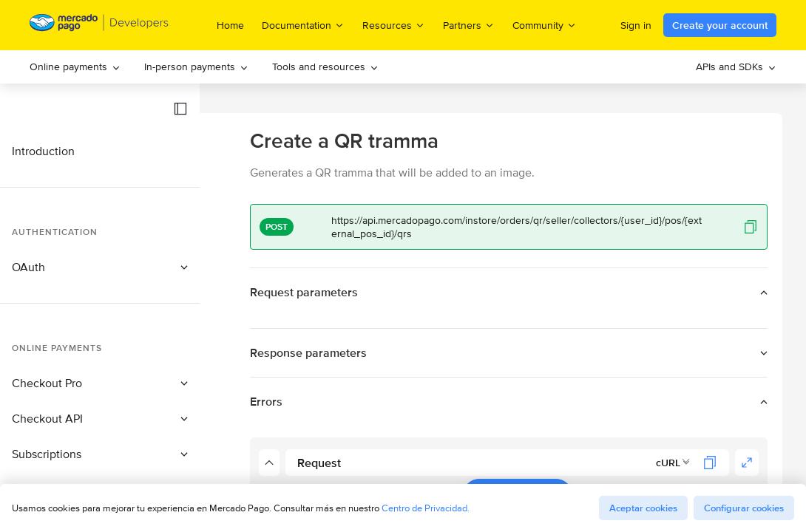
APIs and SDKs (736, 66)
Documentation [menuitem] (303, 25)
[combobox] (673, 463)
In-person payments (196, 66)
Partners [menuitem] (469, 25)
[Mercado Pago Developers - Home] (99, 25)
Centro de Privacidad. (426, 508)
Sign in (636, 25)
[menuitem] (75, 67)
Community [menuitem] (545, 25)
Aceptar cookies (643, 508)
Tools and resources (325, 66)
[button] (180, 109)
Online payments (75, 66)
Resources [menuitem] (394, 25)
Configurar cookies (744, 508)
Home (230, 25)
